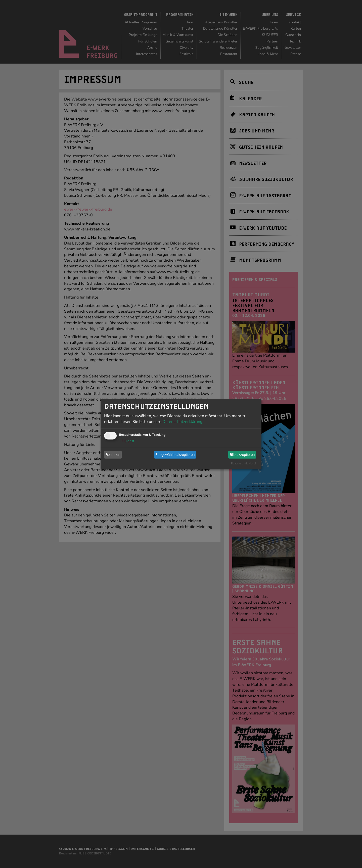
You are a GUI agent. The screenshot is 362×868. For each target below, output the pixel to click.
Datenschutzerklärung (182, 421)
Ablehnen (113, 455)
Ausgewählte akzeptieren (175, 455)
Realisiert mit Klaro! (243, 463)
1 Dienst (127, 441)
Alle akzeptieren (242, 455)
